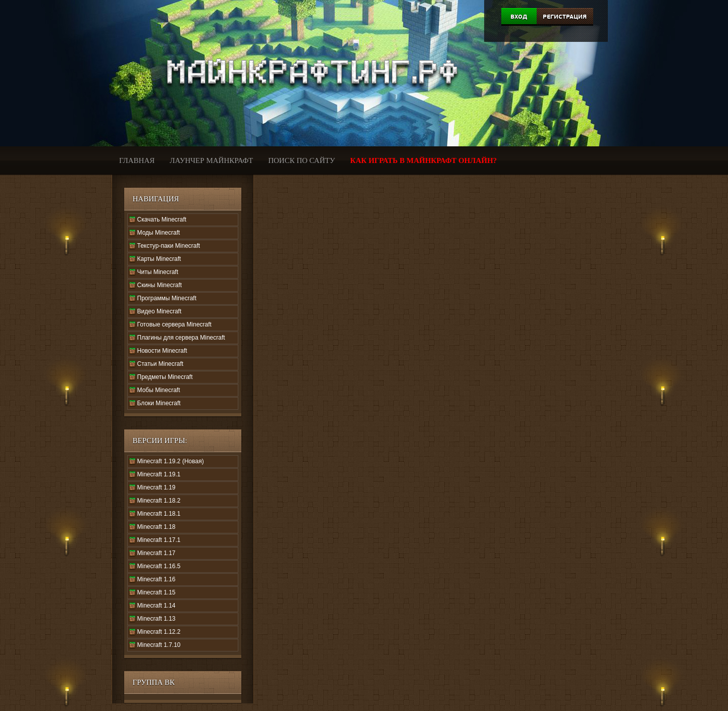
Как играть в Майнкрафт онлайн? (424, 160)
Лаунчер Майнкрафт (211, 160)
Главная (137, 160)
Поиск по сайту (301, 160)
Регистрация (565, 17)
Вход (519, 17)
